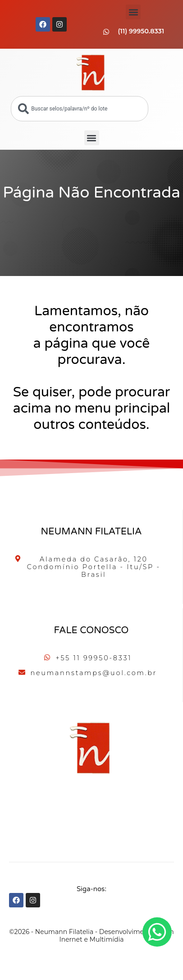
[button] (133, 12)
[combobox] (79, 109)
